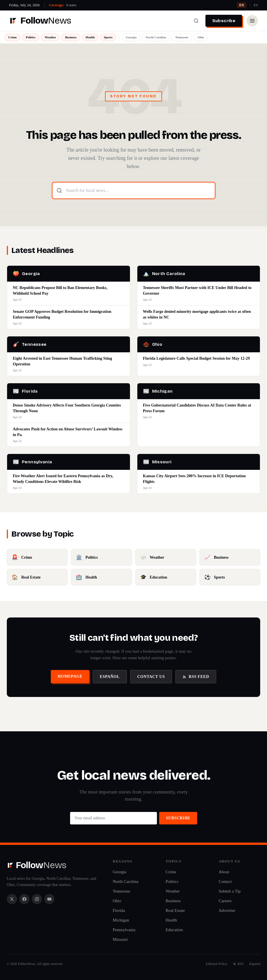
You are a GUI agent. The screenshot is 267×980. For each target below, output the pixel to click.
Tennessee (182, 37)
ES (256, 5)
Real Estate (175, 910)
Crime (12, 37)
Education (174, 930)
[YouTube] (49, 899)
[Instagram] (37, 899)
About (224, 872)
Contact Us (151, 677)
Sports (108, 37)
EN (242, 5)
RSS (238, 964)
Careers (225, 901)
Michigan (121, 920)
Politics (31, 37)
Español (110, 677)
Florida (119, 910)
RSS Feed (196, 677)
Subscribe (224, 21)
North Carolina (156, 37)
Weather (50, 37)
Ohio (201, 37)
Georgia (131, 37)
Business (71, 37)
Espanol (255, 964)
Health (90, 37)
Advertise (227, 910)
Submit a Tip (230, 891)
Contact (225, 881)
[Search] (196, 21)
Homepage (70, 676)
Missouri (120, 939)
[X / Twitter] (12, 899)
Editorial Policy (216, 964)
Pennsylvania (124, 930)
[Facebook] (24, 899)
